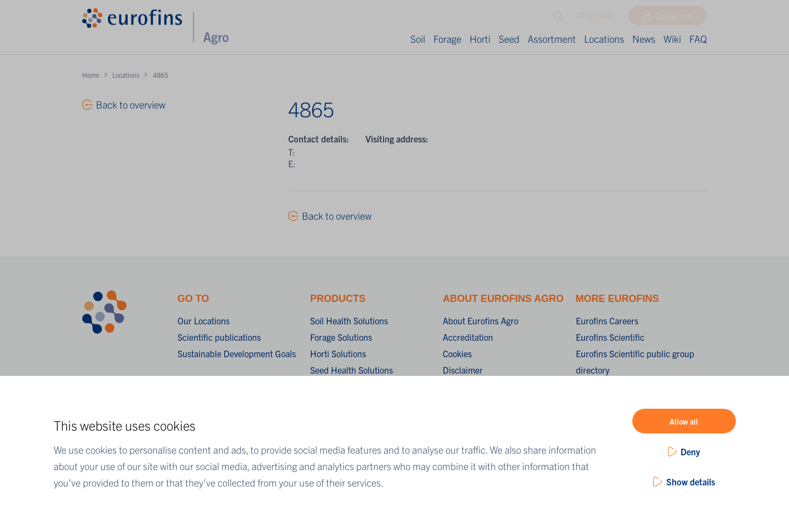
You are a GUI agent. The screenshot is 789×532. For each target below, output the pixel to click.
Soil (418, 39)
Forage (447, 39)
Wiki (672, 39)
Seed (509, 39)
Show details (691, 482)
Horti (480, 39)
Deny (690, 451)
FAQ (698, 39)
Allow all (684, 421)
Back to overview (337, 216)
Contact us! (674, 18)
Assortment (552, 39)
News (644, 39)
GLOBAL (595, 18)
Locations (604, 39)
